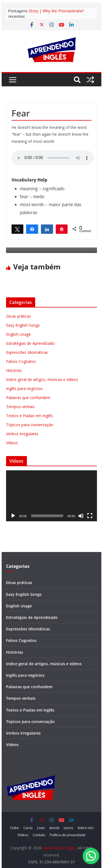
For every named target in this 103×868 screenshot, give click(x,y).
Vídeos (12, 443)
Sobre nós (85, 828)
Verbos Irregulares (22, 434)
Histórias (14, 370)
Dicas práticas (19, 316)
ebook (54, 828)
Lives (41, 828)
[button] (91, 856)
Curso (28, 828)
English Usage (18, 334)
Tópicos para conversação (30, 425)
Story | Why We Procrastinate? (56, 11)
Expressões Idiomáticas (27, 352)
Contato (39, 835)
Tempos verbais (20, 407)
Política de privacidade (68, 835)
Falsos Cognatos (21, 361)
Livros (68, 828)
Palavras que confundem (28, 398)
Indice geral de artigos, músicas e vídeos (42, 379)
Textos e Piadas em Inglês (30, 416)
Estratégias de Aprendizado (30, 343)
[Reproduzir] (13, 516)
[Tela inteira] (90, 516)
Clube (14, 828)
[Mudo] (81, 516)
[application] (52, 496)
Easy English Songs (23, 325)
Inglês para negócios (24, 389)
